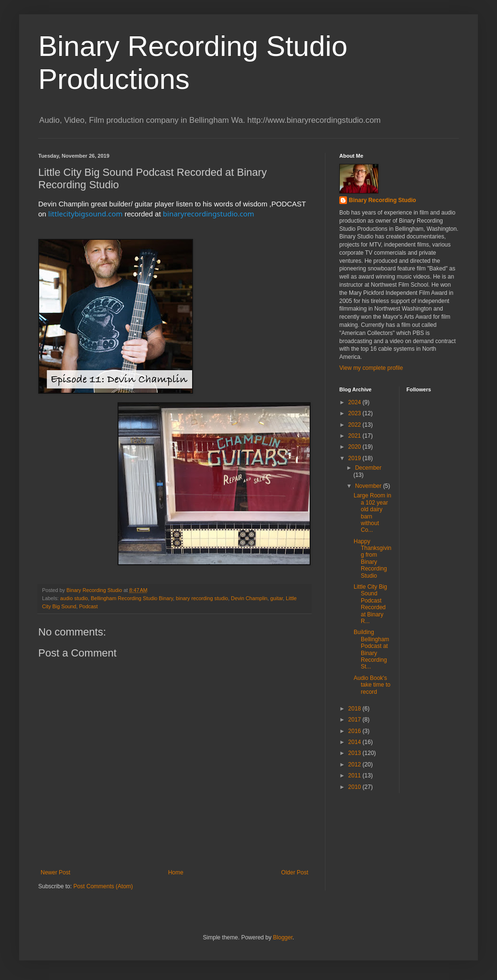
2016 (356, 731)
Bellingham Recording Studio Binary (132, 598)
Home (176, 872)
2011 (356, 775)
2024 (356, 402)
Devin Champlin (249, 598)
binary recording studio (202, 598)
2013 (356, 753)
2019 (356, 458)
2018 (356, 709)
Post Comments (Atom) (103, 886)
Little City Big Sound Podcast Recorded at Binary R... (370, 604)
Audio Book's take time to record (372, 685)
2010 (356, 787)
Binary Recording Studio (383, 200)
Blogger (283, 937)
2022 (356, 425)
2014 (356, 742)
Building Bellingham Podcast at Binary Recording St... (371, 649)
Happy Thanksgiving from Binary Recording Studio (373, 559)
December (368, 468)
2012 (356, 765)
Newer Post (55, 872)
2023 (356, 413)
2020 (356, 447)
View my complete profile (371, 368)
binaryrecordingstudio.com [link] (209, 214)
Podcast (88, 606)
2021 (356, 436)
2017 (356, 720)
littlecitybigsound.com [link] (86, 214)
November (369, 486)
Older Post (295, 872)
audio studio (74, 598)
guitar (277, 598)
